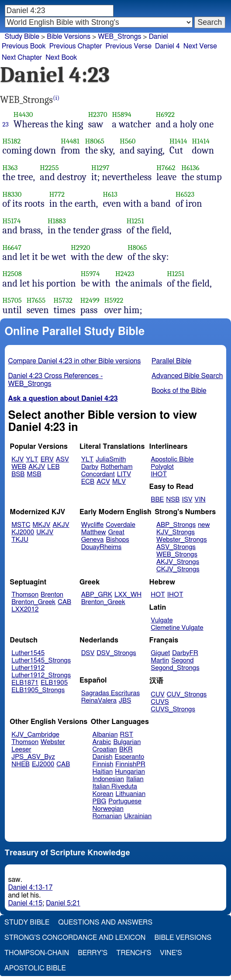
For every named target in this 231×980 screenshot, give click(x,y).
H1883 (57, 221)
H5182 (12, 141)
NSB (173, 500)
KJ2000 (23, 532)
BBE (157, 500)
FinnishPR (130, 764)
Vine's (171, 953)
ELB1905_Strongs (38, 690)
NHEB (21, 764)
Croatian (105, 750)
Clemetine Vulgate (177, 628)
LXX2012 (25, 610)
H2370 (98, 114)
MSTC (21, 525)
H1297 (100, 168)
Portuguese (125, 801)
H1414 (178, 141)
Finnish (103, 764)
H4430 (23, 114)
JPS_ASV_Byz (33, 757)
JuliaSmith (111, 459)
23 (6, 124)
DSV (88, 653)
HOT (158, 595)
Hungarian (130, 772)
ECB (88, 482)
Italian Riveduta (115, 787)
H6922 (165, 114)
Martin (160, 661)
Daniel (159, 37)
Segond (182, 661)
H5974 (90, 274)
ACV (103, 482)
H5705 (12, 300)
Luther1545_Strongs (41, 661)
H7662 (166, 168)
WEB (19, 467)
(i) (56, 98)
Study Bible (22, 37)
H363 (10, 168)
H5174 (12, 221)
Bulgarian (127, 742)
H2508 (12, 274)
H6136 (190, 168)
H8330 (12, 194)
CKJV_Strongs (178, 569)
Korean (103, 794)
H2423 (125, 274)
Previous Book (24, 46)
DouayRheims (102, 547)
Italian (135, 779)
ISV (187, 500)
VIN (200, 500)
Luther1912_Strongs (41, 675)
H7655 (36, 300)
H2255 (49, 168)
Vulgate (162, 620)
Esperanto (130, 757)
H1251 (135, 221)
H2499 (90, 300)
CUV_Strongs (187, 695)
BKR (126, 750)
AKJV (37, 467)
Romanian (107, 816)
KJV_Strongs (176, 532)
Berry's (93, 953)
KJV (17, 459)
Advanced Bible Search (187, 376)
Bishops (117, 540)
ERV (47, 459)
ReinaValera (99, 701)
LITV (124, 474)
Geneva (93, 540)
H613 (110, 194)
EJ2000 (43, 764)
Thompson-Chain (37, 953)
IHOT (159, 474)
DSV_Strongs (116, 653)
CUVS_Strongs (173, 709)
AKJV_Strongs (178, 562)
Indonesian (109, 779)
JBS (125, 701)
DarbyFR (185, 653)
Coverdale (121, 525)
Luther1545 (28, 653)
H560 (128, 141)
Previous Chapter (76, 46)
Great (116, 532)
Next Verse (200, 46)
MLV (119, 482)
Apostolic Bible (35, 968)
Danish (103, 757)
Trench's (134, 953)
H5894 (122, 114)
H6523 (185, 194)
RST (127, 735)
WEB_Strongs (119, 37)
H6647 (12, 248)
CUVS (160, 702)
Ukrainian (138, 816)
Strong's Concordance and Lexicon (75, 938)
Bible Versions (69, 37)
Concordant (98, 474)
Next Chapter (22, 58)
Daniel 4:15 (26, 903)
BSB (18, 474)
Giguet (160, 653)
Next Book (61, 58)
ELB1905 (54, 683)
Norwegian (108, 809)
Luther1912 (28, 668)
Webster (53, 742)
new (204, 525)
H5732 (63, 300)
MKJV (42, 525)
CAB (64, 602)
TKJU (20, 540)
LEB (53, 467)
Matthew (94, 532)
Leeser (21, 750)
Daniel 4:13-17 (31, 888)
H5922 (114, 300)
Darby (90, 467)
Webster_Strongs (182, 540)
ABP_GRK (97, 595)
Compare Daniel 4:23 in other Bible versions (75, 361)
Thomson (25, 595)
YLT (32, 459)
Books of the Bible (179, 391)
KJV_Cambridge (35, 735)
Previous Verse (129, 46)
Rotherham (116, 467)
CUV (158, 695)
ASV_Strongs (176, 547)
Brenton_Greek (33, 602)
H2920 (80, 248)
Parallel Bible (171, 361)
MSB (34, 474)
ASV (62, 459)
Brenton (52, 595)
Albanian (105, 735)
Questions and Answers (105, 922)
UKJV (45, 532)
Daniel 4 (167, 46)
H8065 (95, 141)
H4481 (70, 141)
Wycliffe (92, 525)
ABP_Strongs (176, 525)
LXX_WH (128, 595)
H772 (57, 194)
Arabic (102, 742)
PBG (100, 801)
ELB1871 (25, 683)
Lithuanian (130, 794)
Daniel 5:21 (63, 903)
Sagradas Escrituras (110, 693)
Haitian (103, 772)
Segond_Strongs (175, 668)
